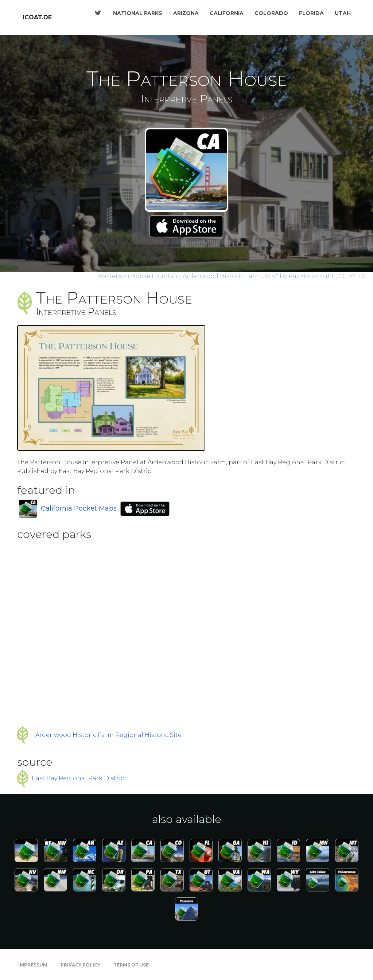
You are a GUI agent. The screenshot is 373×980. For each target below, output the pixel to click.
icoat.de (37, 17)
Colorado (271, 13)
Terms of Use (131, 965)
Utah (343, 13)
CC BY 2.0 (352, 276)
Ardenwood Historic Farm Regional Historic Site (108, 735)
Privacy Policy (80, 965)
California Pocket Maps (79, 508)
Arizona (186, 13)
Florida (311, 13)
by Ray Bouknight (216, 276)
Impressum (33, 965)
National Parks (138, 13)
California (227, 13)
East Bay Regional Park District (79, 778)
